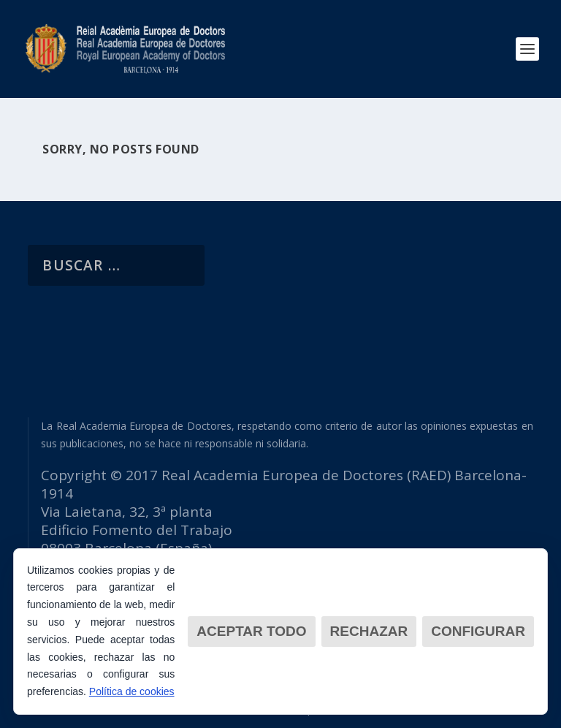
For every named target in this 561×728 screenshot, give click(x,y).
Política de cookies (132, 691)
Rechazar (369, 631)
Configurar (478, 631)
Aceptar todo (251, 631)
